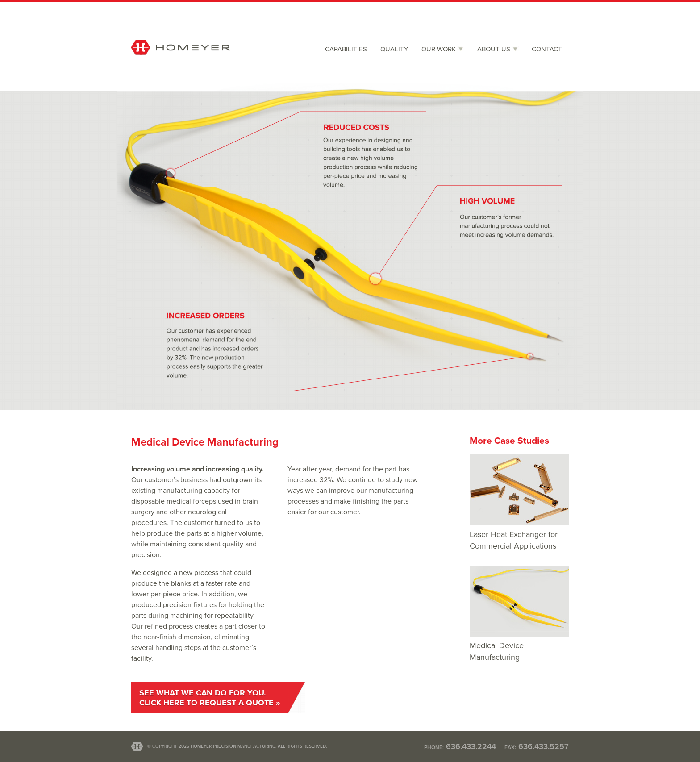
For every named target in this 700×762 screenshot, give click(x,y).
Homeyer (181, 65)
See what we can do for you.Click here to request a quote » (210, 698)
